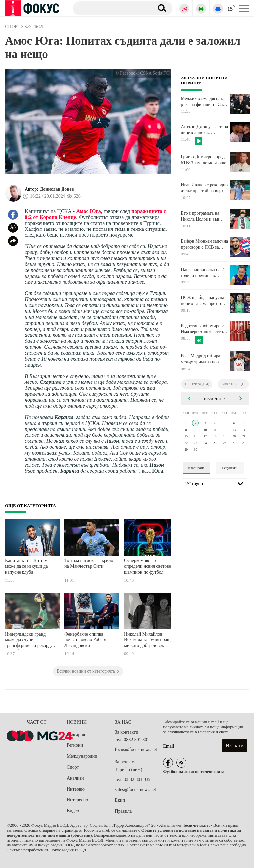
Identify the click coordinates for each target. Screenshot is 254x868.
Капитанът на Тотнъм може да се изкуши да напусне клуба (26, 566)
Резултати (230, 468)
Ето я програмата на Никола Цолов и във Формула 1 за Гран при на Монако (203, 216)
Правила (124, 811)
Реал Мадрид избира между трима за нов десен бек (201, 359)
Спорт (73, 767)
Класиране (196, 468)
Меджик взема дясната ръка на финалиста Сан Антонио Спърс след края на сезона (203, 102)
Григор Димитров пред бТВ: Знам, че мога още (204, 160)
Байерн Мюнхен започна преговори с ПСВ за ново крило (204, 244)
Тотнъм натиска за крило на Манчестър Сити (89, 563)
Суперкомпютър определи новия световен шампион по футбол (149, 566)
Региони (75, 745)
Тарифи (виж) (129, 769)
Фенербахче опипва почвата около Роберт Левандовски (85, 640)
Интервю (76, 789)
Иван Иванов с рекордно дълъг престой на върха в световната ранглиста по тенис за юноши (204, 188)
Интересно (77, 800)
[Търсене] (111, 8)
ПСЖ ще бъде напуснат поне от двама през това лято (204, 301)
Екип (120, 800)
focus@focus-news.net (136, 750)
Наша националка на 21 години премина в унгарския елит (204, 273)
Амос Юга (88, 211)
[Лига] (215, 483)
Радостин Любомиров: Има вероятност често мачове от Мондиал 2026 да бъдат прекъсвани (205, 329)
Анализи (75, 778)
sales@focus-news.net (136, 789)
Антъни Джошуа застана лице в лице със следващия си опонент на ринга (205, 130)
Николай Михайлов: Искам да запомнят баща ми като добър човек (148, 640)
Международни (82, 756)
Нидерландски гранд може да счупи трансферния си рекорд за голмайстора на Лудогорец (30, 641)
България (76, 734)
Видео (73, 811)
